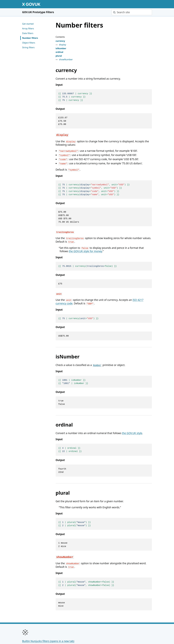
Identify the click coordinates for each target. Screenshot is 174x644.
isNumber (61, 48)
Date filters (28, 33)
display (63, 45)
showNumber (66, 59)
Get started (28, 24)
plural (59, 56)
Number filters (30, 38)
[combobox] (132, 12)
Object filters (29, 43)
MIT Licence (53, 635)
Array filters (28, 29)
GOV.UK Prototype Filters (38, 12)
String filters (28, 47)
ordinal (59, 52)
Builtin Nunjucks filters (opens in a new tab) (48, 629)
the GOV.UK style (132, 425)
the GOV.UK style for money (85, 246)
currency (60, 41)
